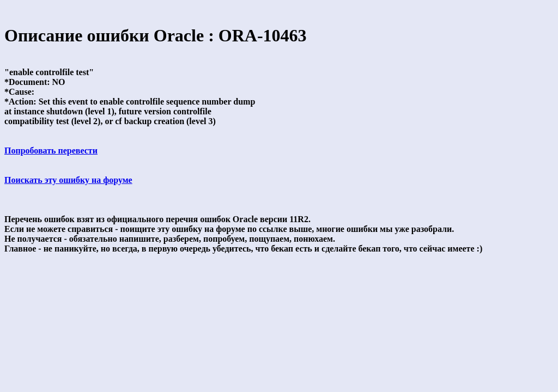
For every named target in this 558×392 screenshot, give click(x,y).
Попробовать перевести (51, 151)
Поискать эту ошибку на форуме (68, 180)
